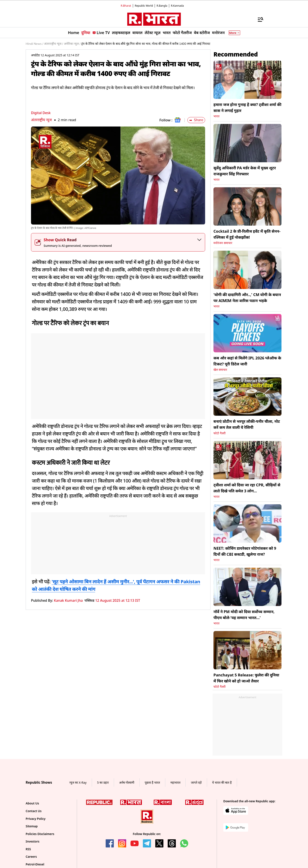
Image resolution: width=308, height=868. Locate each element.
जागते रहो (196, 782)
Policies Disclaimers (40, 834)
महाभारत (175, 782)
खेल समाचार (220, 370)
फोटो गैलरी (220, 433)
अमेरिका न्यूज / (72, 44)
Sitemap (32, 826)
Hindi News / (34, 44)
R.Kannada (177, 6)
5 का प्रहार (103, 782)
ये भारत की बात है (222, 782)
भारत (216, 116)
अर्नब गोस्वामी (127, 782)
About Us (32, 803)
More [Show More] (234, 33)
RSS (28, 849)
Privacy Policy (36, 819)
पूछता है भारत (152, 782)
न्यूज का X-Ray (78, 782)
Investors (33, 841)
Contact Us (34, 811)
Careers (31, 857)
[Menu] (258, 19)
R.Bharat (126, 6)
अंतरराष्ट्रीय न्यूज (41, 120)
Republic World (144, 6)
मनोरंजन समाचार (223, 243)
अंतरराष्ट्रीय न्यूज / (53, 44)
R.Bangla (162, 6)
